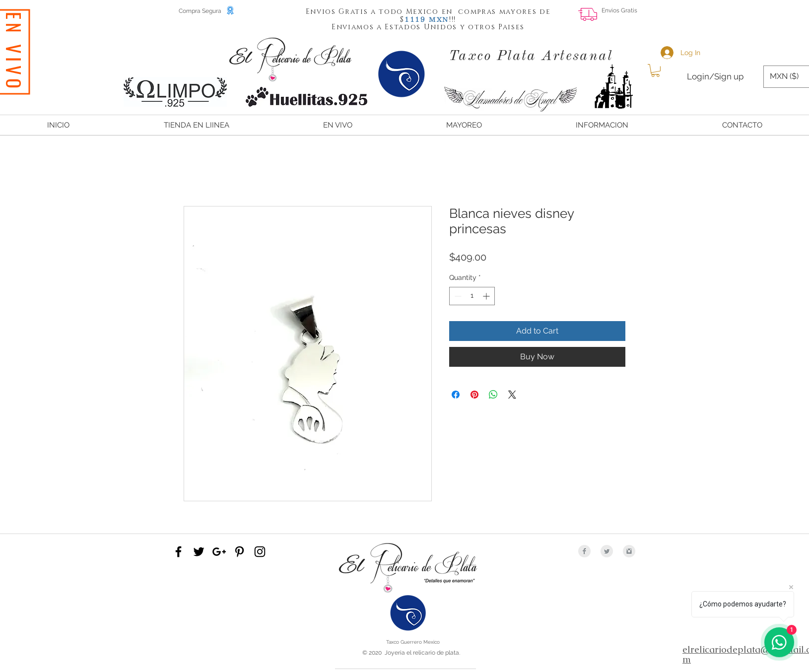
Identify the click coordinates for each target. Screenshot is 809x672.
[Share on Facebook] (456, 395)
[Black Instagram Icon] (260, 552)
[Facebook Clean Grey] (584, 551)
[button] (415, 19)
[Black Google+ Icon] (219, 552)
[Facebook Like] (736, 18)
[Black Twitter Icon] (199, 552)
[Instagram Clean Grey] (629, 551)
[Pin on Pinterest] (474, 395)
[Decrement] (457, 296)
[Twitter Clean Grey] (607, 551)
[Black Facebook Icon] (178, 552)
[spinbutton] (472, 296)
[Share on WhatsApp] (493, 395)
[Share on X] (512, 395)
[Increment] (487, 296)
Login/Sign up (715, 76)
